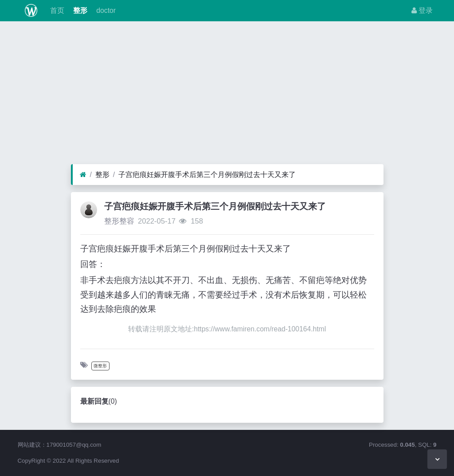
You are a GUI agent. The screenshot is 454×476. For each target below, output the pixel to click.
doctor (105, 10)
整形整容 (119, 221)
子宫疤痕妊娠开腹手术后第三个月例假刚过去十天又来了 (207, 175)
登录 (422, 10)
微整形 (100, 366)
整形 (79, 10)
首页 (56, 10)
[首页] (83, 175)
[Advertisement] (227, 95)
